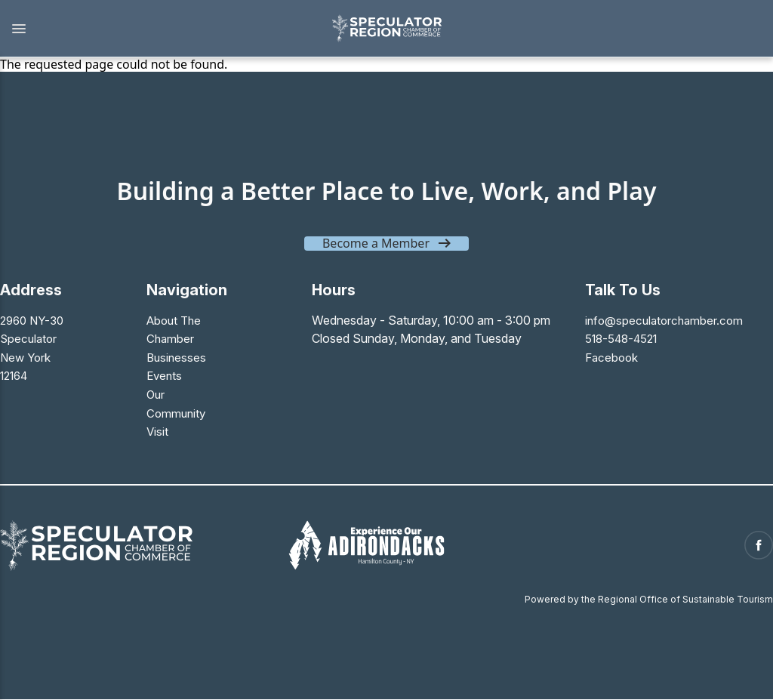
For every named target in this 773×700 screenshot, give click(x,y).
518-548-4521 (619, 338)
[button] (158, 29)
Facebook (607, 356)
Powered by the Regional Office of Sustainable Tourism (649, 591)
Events (165, 375)
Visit (158, 429)
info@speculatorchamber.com (661, 320)
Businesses (177, 356)
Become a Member (376, 243)
